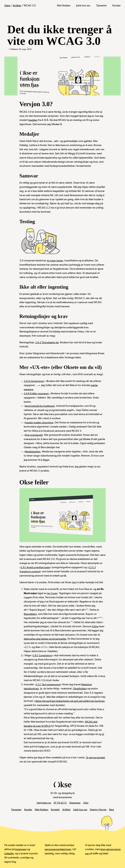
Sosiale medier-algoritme (39, 423)
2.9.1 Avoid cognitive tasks (36, 567)
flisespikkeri (30, 614)
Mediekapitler (33, 452)
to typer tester (55, 261)
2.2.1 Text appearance (48, 684)
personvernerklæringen (58, 849)
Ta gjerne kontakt (96, 757)
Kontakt (55, 809)
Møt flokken (64, 6)
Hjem (7, 6)
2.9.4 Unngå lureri (34, 381)
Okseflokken (80, 689)
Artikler (17, 6)
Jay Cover (52, 593)
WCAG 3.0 (30, 6)
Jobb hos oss (83, 6)
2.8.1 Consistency (43, 655)
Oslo (86, 803)
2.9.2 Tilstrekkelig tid (47, 342)
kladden (33, 120)
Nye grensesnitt (34, 435)
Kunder (117, 6)
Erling (95, 626)
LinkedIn (9, 853)
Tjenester (101, 6)
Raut (112, 809)
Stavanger (75, 803)
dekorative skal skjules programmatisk (45, 639)
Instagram (21, 849)
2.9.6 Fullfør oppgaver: (37, 393)
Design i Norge (99, 809)
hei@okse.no (44, 803)
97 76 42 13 (60, 803)
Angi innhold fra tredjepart (40, 406)
